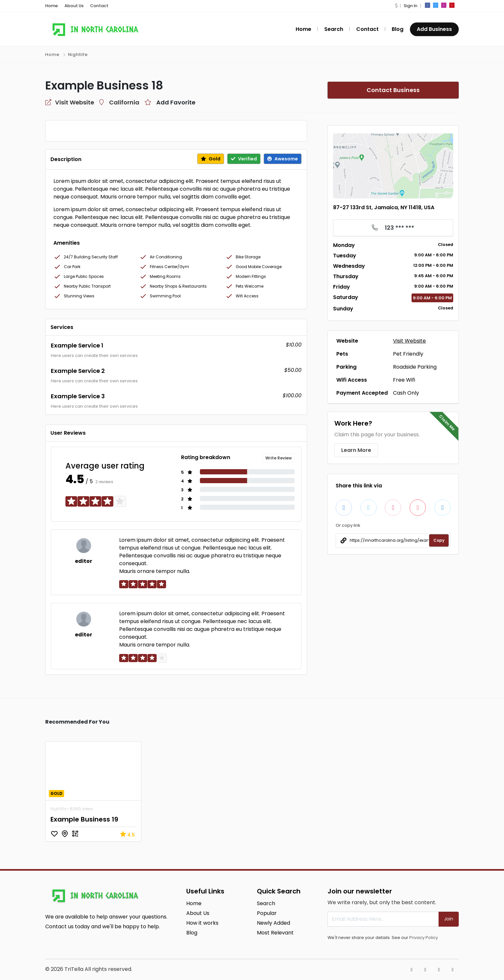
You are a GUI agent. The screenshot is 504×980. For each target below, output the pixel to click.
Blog (398, 29)
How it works (202, 923)
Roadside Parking (415, 367)
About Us (74, 6)
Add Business (434, 29)
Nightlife (78, 54)
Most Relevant (275, 933)
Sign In (411, 6)
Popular (267, 913)
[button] (396, 6)
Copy (439, 540)
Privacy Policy (424, 938)
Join (449, 919)
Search (334, 29)
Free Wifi (404, 380)
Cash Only (406, 393)
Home (52, 6)
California (124, 102)
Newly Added (273, 923)
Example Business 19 (84, 819)
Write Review (279, 458)
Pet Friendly (408, 354)
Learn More (356, 450)
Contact (99, 6)
